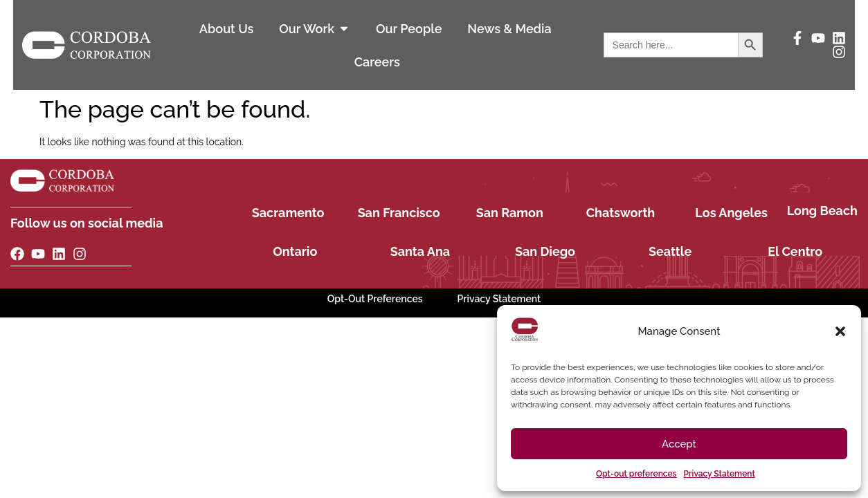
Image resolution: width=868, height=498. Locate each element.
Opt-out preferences (636, 474)
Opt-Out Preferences (375, 299)
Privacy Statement (720, 474)
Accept (679, 444)
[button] (840, 331)
